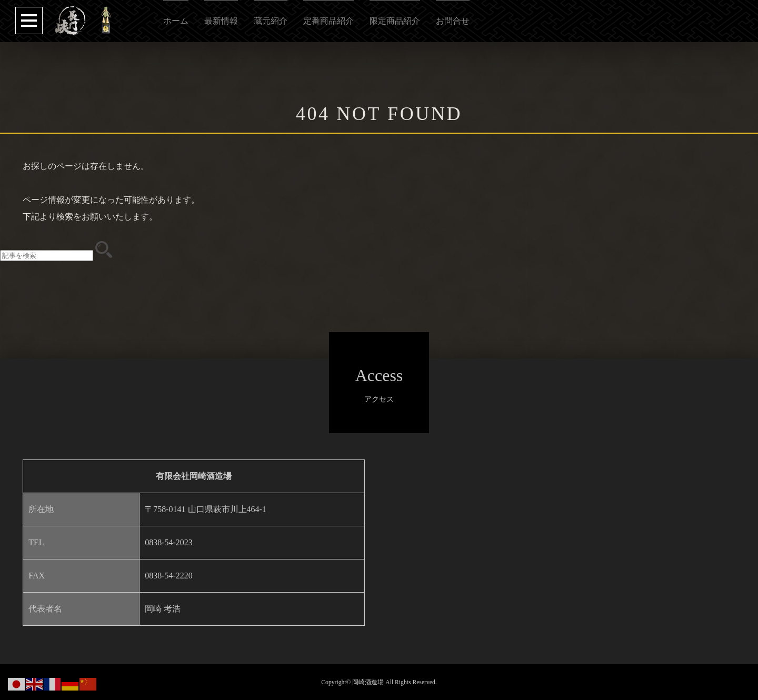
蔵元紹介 (271, 21)
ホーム (176, 21)
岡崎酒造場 (368, 682)
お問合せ (453, 21)
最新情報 (221, 21)
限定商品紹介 (395, 21)
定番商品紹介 (328, 21)
